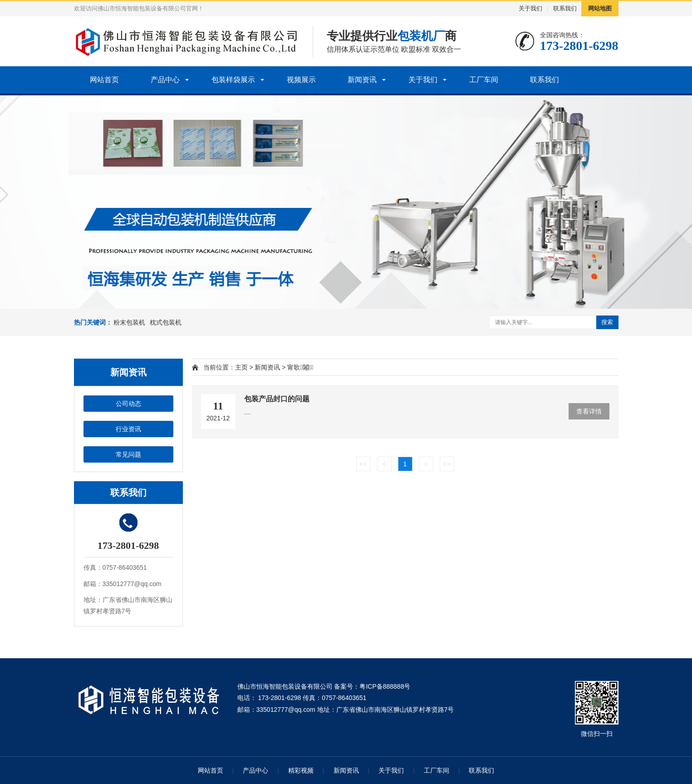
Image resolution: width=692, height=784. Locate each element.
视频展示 (301, 80)
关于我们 (530, 8)
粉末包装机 (129, 322)
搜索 (607, 322)
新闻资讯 (362, 80)
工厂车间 (484, 80)
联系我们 (565, 8)
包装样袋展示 (233, 80)
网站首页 (104, 80)
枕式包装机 (166, 322)
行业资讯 (128, 429)
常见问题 (128, 454)
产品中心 (165, 80)
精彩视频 (301, 770)
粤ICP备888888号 (385, 686)
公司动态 (128, 404)
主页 (241, 367)
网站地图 (600, 8)
